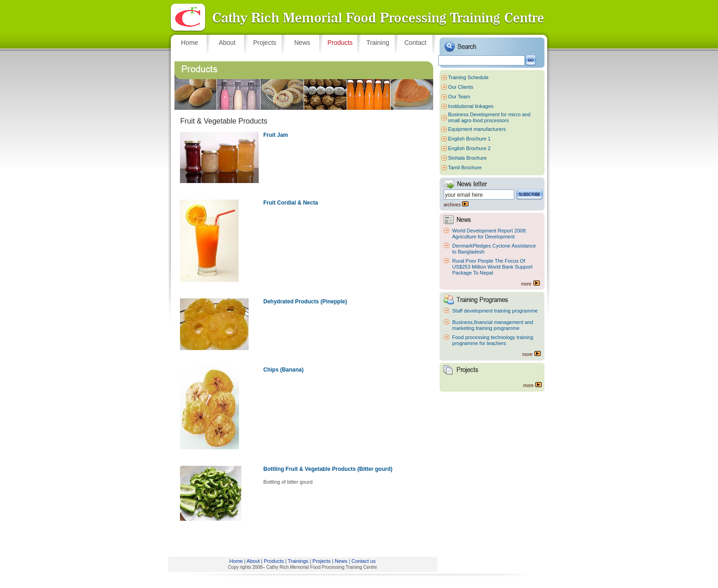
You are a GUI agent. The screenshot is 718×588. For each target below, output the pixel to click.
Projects (321, 561)
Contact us (364, 561)
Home (236, 561)
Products (274, 561)
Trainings (298, 561)
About (253, 561)
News (341, 561)
